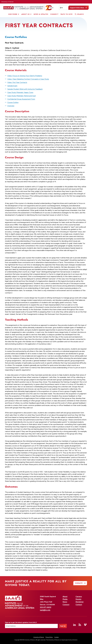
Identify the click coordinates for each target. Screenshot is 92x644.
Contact (79, 605)
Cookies (56, 637)
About (65, 596)
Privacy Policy (49, 637)
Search (80, 14)
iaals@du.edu (45, 610)
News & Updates (41, 14)
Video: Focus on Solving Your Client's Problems (25, 76)
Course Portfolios (16, 37)
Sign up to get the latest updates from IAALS (21, 622)
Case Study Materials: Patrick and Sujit (22, 96)
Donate (78, 599)
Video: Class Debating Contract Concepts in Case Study (28, 79)
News (65, 602)
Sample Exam (12, 86)
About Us (25, 14)
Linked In (74, 625)
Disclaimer (80, 602)
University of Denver (7, 2)
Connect (54, 14)
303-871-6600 (46, 607)
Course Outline (13, 102)
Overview (11, 106)
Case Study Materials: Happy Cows (20, 92)
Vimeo (85, 625)
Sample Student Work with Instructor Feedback (25, 89)
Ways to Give (67, 14)
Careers (79, 596)
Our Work (13, 14)
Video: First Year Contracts (17, 82)
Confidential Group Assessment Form (21, 99)
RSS (80, 625)
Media (65, 599)
